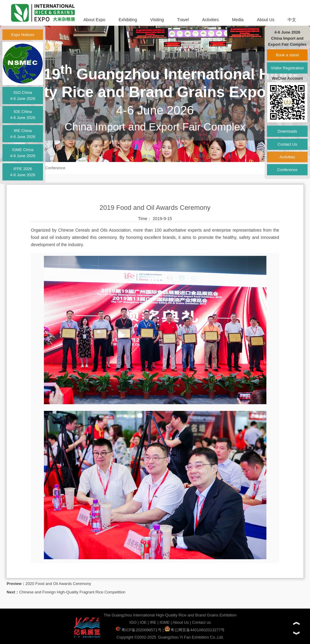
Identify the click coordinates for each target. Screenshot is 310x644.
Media (238, 20)
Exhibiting (128, 20)
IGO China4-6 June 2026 (23, 96)
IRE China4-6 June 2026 (23, 134)
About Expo (94, 20)
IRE (153, 622)
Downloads (287, 131)
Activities (210, 20)
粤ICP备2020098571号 (139, 630)
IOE (143, 622)
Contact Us (287, 144)
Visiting (157, 20)
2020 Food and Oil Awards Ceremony (58, 584)
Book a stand (287, 55)
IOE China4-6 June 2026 (23, 115)
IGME (165, 622)
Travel (183, 20)
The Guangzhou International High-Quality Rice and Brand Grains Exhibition (170, 615)
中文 (292, 20)
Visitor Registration (287, 68)
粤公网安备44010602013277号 (195, 630)
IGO (133, 622)
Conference (55, 168)
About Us (266, 20)
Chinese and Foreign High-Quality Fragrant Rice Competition (72, 592)
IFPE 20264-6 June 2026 (23, 172)
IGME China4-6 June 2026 (23, 153)
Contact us (201, 622)
